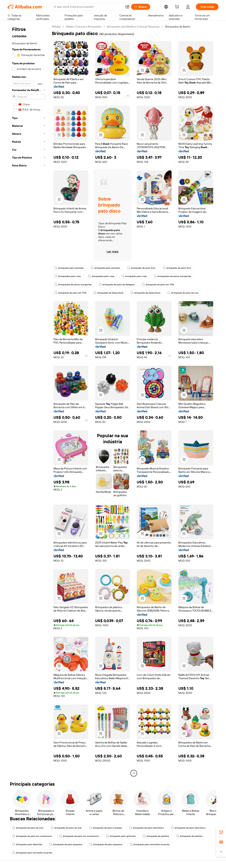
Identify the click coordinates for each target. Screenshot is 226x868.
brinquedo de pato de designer (117, 285)
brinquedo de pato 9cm (141, 268)
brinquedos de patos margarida (172, 276)
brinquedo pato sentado (69, 268)
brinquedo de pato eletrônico (147, 828)
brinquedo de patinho (156, 836)
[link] (221, 832)
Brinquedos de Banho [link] (178, 27)
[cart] (178, 7)
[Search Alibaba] (88, 7)
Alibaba (56, 27)
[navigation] (29, 400)
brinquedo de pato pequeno (66, 844)
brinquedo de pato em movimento (32, 836)
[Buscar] (141, 7)
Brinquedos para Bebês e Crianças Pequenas (133, 27)
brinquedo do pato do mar (183, 293)
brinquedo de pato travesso (106, 828)
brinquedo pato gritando (121, 836)
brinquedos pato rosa (68, 276)
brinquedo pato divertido (27, 844)
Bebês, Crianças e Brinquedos (84, 27)
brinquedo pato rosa (134, 276)
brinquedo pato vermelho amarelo (150, 844)
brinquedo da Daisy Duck (108, 293)
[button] (127, 7)
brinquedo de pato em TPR (158, 285)
